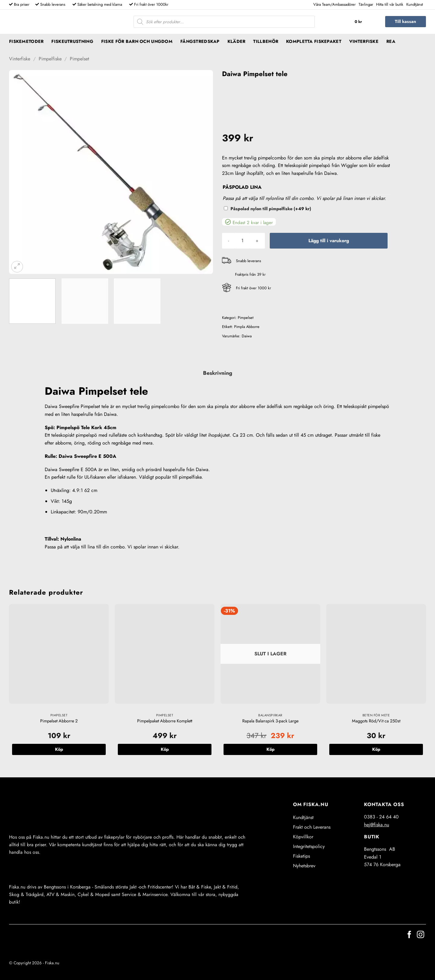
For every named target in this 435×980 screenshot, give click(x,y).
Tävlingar (366, 4)
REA (391, 41)
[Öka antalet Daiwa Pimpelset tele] (257, 241)
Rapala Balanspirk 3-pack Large (270, 721)
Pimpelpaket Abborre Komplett (165, 721)
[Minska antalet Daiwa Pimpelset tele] (229, 241)
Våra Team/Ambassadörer (334, 4)
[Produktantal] (242, 241)
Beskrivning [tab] (218, 373)
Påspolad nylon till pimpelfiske (271, 209)
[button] (365, 22)
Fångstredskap (200, 41)
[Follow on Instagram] (420, 935)
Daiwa (247, 336)
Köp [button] (59, 749)
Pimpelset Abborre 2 (59, 721)
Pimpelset (79, 59)
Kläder (237, 41)
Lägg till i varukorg (329, 241)
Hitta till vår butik (390, 4)
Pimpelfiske (50, 59)
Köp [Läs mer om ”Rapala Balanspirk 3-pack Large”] (271, 749)
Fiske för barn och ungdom (137, 41)
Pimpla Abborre (247, 327)
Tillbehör (266, 41)
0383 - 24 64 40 (381, 817)
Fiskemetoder (26, 41)
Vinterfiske (364, 41)
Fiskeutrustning (72, 41)
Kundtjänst (415, 4)
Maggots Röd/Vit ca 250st (376, 721)
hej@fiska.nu (377, 825)
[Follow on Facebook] (409, 935)
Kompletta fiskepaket (314, 41)
